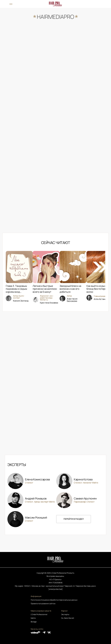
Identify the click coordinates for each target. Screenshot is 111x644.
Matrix (33, 618)
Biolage (34, 622)
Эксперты (65, 614)
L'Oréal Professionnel (39, 614)
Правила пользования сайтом (43, 604)
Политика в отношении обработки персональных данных (54, 600)
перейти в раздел (74, 519)
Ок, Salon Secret (68, 618)
